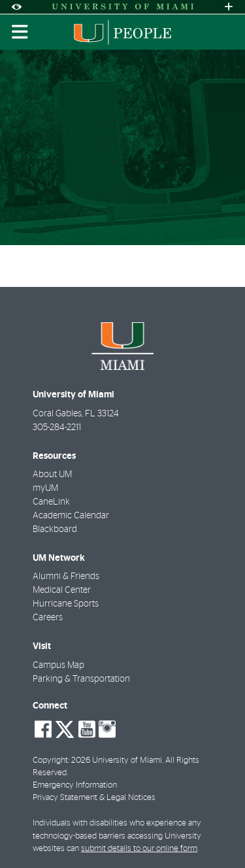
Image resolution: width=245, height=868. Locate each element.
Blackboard (55, 529)
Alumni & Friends (66, 576)
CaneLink (51, 502)
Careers (48, 618)
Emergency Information (75, 785)
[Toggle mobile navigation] (20, 32)
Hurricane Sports (66, 604)
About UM (52, 475)
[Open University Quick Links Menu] (229, 7)
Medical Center (62, 590)
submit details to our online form (139, 849)
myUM (45, 488)
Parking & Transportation (81, 679)
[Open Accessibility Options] (16, 7)
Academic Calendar (71, 516)
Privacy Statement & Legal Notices (94, 798)
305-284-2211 (57, 427)
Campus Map (58, 665)
